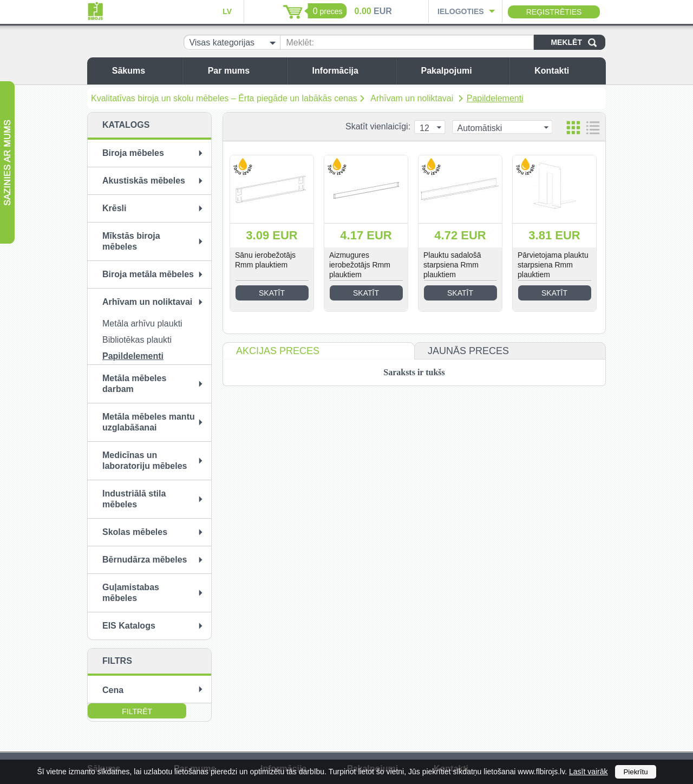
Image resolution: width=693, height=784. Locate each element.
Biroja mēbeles (133, 153)
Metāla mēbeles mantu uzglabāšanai (149, 422)
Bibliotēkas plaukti (137, 340)
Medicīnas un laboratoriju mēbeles (145, 460)
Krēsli (114, 208)
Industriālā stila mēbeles (134, 499)
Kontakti (567, 71)
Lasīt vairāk (589, 772)
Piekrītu (635, 772)
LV (227, 11)
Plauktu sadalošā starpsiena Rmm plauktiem (452, 265)
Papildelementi (495, 98)
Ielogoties (461, 11)
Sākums (144, 71)
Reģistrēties (554, 12)
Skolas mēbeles (135, 532)
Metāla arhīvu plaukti (142, 324)
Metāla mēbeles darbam (134, 384)
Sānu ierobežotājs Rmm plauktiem (265, 260)
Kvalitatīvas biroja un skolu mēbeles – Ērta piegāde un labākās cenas (224, 98)
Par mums (244, 71)
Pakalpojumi (462, 71)
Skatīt (272, 293)
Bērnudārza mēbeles (145, 560)
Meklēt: (300, 43)
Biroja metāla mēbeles (148, 274)
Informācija (351, 71)
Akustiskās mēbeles (144, 181)
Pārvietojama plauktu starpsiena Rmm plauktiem (553, 265)
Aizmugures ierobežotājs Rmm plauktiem (360, 265)
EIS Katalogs (129, 626)
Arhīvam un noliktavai (413, 98)
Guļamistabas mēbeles (131, 593)
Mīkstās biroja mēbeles (131, 241)
